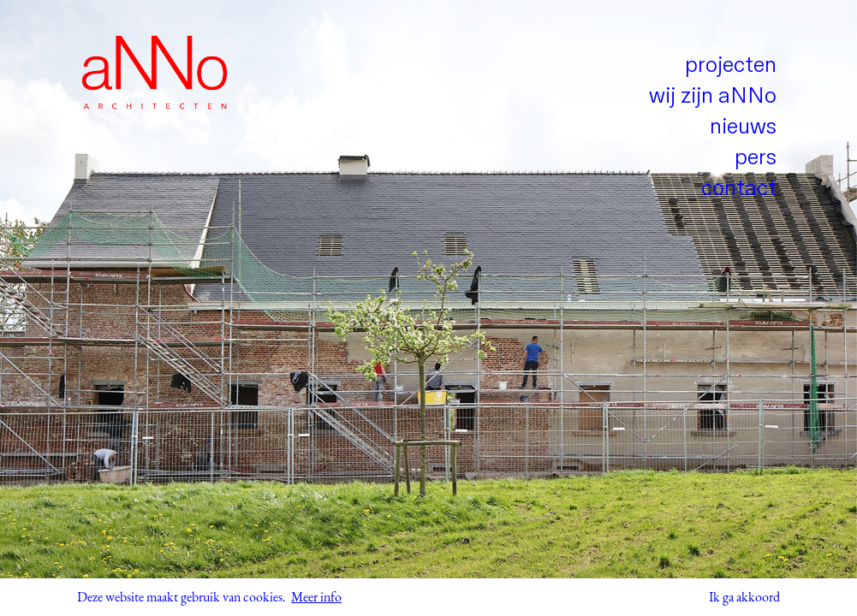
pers (756, 158)
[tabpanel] (428, 308)
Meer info (316, 597)
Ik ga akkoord (744, 597)
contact (739, 189)
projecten (731, 65)
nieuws (743, 127)
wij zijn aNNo (713, 96)
